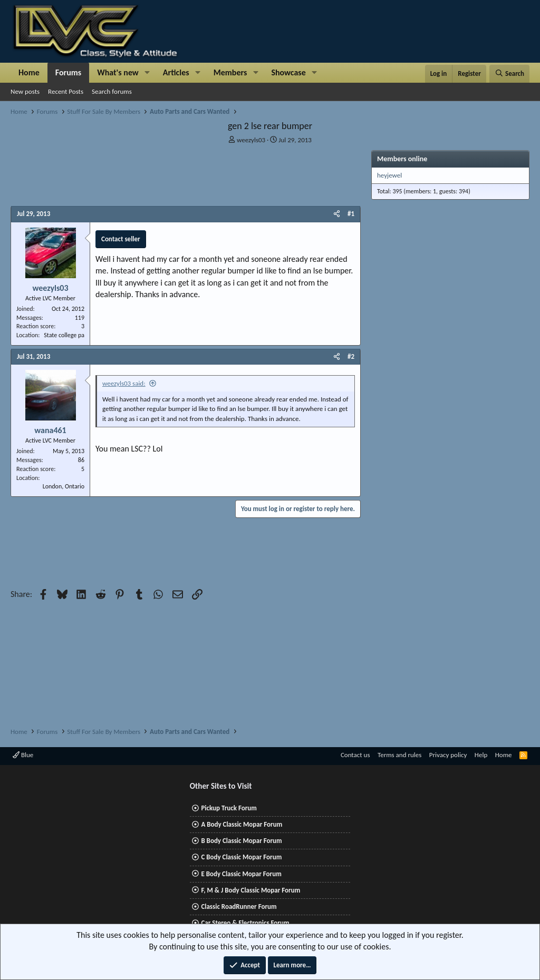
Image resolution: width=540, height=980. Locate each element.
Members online (402, 159)
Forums (68, 72)
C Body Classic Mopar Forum (241, 857)
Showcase (288, 72)
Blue (23, 755)
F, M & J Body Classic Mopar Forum (250, 890)
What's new (118, 72)
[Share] (337, 214)
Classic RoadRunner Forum (239, 906)
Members (230, 72)
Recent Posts (66, 91)
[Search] (509, 74)
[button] (147, 73)
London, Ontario (64, 486)
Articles (176, 72)
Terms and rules (399, 755)
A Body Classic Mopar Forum (242, 824)
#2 (351, 356)
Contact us (355, 755)
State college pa (64, 335)
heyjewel (389, 175)
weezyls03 (251, 140)
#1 (351, 214)
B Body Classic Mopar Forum (241, 841)
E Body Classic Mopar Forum (241, 874)
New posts (25, 91)
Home (29, 72)
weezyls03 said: (124, 383)
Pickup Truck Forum (229, 808)
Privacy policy (448, 755)
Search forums (112, 91)
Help (481, 755)
